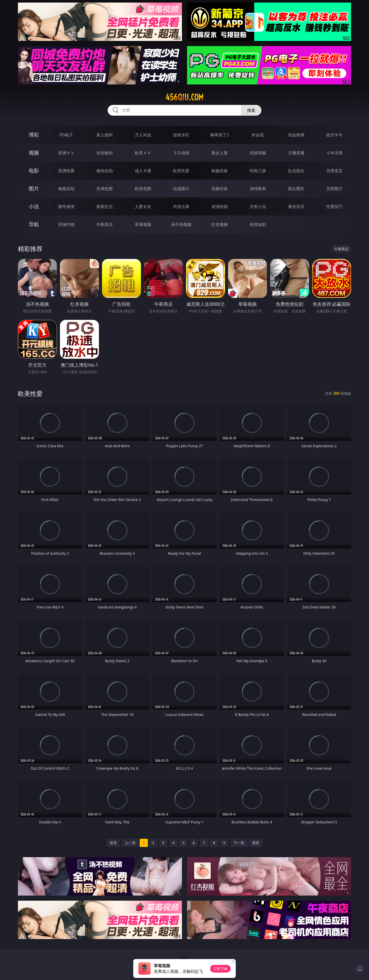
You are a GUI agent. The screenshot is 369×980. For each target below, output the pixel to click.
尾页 (256, 843)
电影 (34, 171)
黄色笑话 (296, 206)
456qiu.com (184, 97)
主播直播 (296, 153)
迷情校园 (220, 206)
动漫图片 (181, 189)
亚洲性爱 (66, 171)
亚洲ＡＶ (66, 153)
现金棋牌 (296, 135)
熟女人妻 (220, 153)
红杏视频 (220, 224)
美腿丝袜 (220, 189)
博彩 (34, 135)
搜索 (251, 110)
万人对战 (143, 135)
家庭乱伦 (105, 206)
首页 (113, 843)
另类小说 (258, 206)
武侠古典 (181, 206)
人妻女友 (143, 206)
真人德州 (105, 135)
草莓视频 (143, 224)
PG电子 (66, 135)
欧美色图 (143, 189)
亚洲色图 (105, 189)
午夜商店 (105, 224)
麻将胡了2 (219, 135)
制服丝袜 (220, 171)
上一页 (130, 843)
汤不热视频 (181, 224)
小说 (34, 206)
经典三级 (258, 171)
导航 (34, 224)
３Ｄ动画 (181, 153)
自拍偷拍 (105, 153)
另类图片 (334, 189)
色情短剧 (258, 224)
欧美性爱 (181, 171)
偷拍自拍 (105, 171)
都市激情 (66, 206)
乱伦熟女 (296, 171)
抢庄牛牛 (334, 135)
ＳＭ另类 (334, 153)
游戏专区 (181, 135)
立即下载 (220, 969)
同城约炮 (66, 224)
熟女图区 (296, 189)
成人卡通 (143, 171)
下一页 (239, 843)
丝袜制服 (258, 153)
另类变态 (334, 171)
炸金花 (258, 135)
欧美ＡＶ (143, 153)
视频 (34, 153)
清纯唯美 (258, 189)
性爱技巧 (334, 206)
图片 (34, 188)
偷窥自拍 (66, 189)
